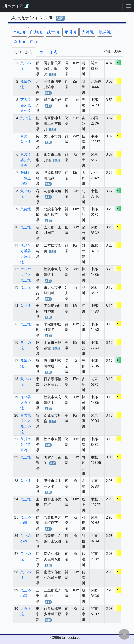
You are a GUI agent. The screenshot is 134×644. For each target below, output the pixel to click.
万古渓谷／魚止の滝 (26, 105)
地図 (60, 18)
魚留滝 (26, 209)
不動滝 (19, 32)
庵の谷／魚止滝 (26, 403)
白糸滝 (36, 32)
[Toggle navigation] (128, 6)
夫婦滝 (88, 32)
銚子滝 (53, 32)
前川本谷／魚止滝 (26, 445)
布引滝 (70, 32)
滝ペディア (16, 6)
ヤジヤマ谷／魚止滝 (26, 275)
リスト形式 (23, 52)
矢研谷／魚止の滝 (26, 178)
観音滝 (105, 32)
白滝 (34, 42)
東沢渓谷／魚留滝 (26, 160)
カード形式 (48, 52)
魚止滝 (19, 42)
